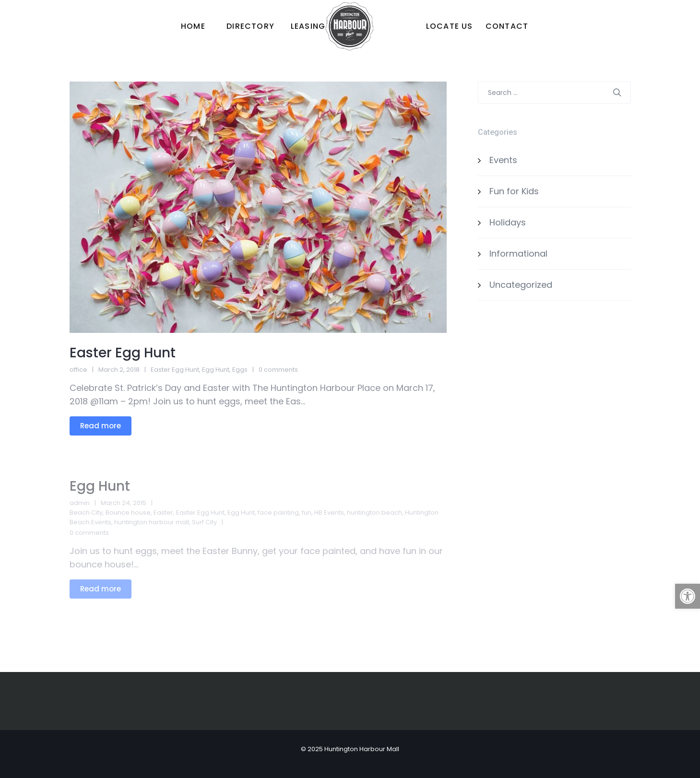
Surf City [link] (204, 522)
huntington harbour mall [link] (152, 522)
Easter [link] (163, 513)
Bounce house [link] (128, 513)
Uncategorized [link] (521, 285)
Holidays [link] (508, 222)
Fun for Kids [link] (514, 191)
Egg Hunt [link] (216, 370)
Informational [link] (518, 253)
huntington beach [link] (374, 513)
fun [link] (307, 513)
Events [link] (503, 160)
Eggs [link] (240, 370)
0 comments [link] (278, 370)
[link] (688, 596)
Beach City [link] (86, 513)
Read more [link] (101, 426)
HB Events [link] (329, 513)
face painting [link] (278, 513)
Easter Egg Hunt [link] (123, 353)
